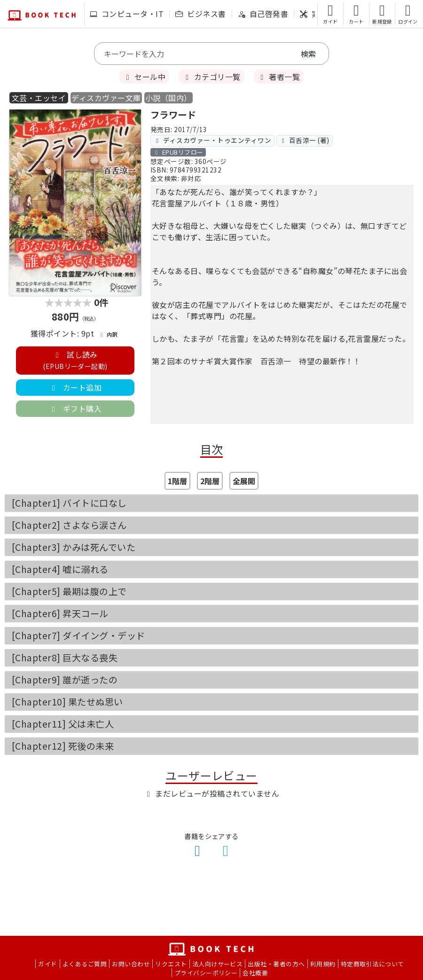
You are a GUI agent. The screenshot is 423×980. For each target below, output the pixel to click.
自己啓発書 (263, 14)
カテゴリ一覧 (211, 77)
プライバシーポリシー (206, 973)
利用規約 (323, 964)
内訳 (108, 334)
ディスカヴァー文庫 (106, 98)
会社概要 (255, 973)
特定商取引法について (372, 964)
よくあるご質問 (85, 964)
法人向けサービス (218, 964)
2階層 (210, 481)
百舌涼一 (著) (304, 140)
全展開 (244, 481)
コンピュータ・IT (127, 14)
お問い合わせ (131, 964)
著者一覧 (279, 77)
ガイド (47, 964)
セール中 (144, 77)
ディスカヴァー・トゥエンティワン (212, 140)
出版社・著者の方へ (276, 964)
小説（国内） (168, 98)
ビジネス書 (200, 14)
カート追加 (75, 387)
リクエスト (171, 964)
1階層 (177, 481)
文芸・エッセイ (39, 98)
